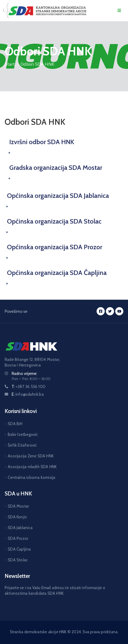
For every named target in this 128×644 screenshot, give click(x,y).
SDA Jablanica (20, 528)
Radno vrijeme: (24, 374)
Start (10, 64)
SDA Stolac (18, 560)
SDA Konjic (17, 517)
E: (28, 394)
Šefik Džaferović (22, 445)
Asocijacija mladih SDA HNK (32, 467)
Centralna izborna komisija (31, 477)
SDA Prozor (18, 538)
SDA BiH (15, 424)
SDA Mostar (18, 506)
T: (29, 387)
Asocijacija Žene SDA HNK (31, 456)
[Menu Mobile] (119, 11)
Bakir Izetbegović (23, 434)
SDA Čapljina (19, 549)
